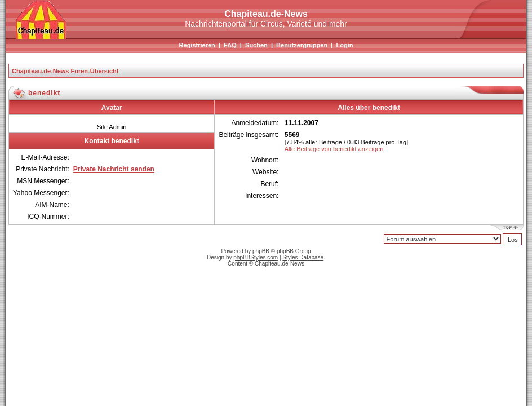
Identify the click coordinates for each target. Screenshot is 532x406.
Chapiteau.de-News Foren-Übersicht (65, 71)
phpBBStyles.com (256, 257)
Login (344, 45)
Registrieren (197, 45)
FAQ (230, 45)
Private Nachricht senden (114, 169)
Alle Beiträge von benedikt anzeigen (334, 149)
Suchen (256, 45)
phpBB (261, 251)
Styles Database (303, 257)
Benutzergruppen (302, 45)
